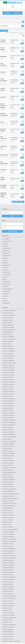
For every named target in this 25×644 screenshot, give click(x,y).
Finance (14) (5, 268)
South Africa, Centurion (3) (8, 365)
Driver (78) (5, 260)
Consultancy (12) (6, 253)
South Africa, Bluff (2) (7, 344)
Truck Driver (3, 170)
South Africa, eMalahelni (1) (9, 401)
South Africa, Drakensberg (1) (9, 382)
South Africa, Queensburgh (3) (9, 548)
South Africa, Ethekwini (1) (8, 408)
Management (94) (6, 282)
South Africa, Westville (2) (8, 632)
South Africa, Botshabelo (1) (9, 349)
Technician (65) (6, 303)
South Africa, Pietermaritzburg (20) (10, 529)
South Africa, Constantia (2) (8, 375)
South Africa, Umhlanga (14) (9, 615)
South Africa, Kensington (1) (9, 444)
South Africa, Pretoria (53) (8, 544)
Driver (2, 122)
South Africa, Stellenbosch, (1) (9, 598)
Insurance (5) (5, 277)
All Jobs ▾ (4, 31)
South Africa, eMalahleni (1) (9, 403)
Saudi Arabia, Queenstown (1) (9, 311)
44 (20, 202)
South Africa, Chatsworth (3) (9, 370)
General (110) (5, 270)
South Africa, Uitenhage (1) (8, 613)
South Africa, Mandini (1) (8, 470)
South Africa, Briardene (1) (8, 358)
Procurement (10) (6, 291)
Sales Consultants (3, 64)
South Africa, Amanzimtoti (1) (9, 315)
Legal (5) (4, 279)
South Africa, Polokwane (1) (8, 537)
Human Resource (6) (7, 275)
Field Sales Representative (4, 114)
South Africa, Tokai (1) (7, 608)
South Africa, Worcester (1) (8, 639)
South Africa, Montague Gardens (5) (10, 494)
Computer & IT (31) (7, 248)
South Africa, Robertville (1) (8, 560)
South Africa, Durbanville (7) (9, 392)
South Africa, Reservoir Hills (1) (9, 556)
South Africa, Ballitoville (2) (8, 325)
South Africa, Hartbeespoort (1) (9, 422)
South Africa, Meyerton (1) (8, 477)
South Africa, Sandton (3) (8, 575)
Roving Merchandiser (4, 80)
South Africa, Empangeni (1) (9, 406)
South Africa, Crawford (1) (8, 380)
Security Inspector (3, 49)
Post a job (7, 13)
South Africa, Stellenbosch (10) (9, 596)
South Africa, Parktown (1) (8, 518)
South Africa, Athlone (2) (8, 320)
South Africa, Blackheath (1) (9, 337)
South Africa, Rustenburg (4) (9, 572)
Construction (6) (6, 251)
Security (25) (5, 301)
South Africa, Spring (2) (8, 584)
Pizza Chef (3, 72)
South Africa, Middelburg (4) (9, 479)
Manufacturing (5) (6, 284)
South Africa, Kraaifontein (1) (9, 453)
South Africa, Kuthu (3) (7, 458)
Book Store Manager (3, 130)
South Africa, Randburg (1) (8, 553)
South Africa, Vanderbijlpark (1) (9, 625)
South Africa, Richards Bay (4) (9, 558)
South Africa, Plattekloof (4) (8, 534)
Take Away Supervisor (3, 41)
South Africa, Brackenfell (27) (9, 351)
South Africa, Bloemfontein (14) (9, 339)
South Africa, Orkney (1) (8, 508)
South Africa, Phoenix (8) (8, 527)
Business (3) (5, 246)
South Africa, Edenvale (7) (8, 396)
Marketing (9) (6, 286)
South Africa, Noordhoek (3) (9, 506)
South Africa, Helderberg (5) (9, 425)
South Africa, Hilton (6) (7, 430)
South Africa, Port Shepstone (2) (9, 541)
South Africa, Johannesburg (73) (9, 437)
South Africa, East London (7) (9, 394)
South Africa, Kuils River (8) (8, 456)
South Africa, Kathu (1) (7, 439)
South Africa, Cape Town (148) (9, 363)
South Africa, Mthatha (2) (8, 501)
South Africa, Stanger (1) (8, 594)
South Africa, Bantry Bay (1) (8, 327)
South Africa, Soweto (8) (8, 582)
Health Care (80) (6, 272)
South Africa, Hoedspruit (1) (9, 432)
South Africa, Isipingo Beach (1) (9, 434)
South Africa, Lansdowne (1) (9, 463)
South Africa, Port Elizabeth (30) (9, 539)
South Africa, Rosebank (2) (8, 570)
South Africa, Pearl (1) (7, 525)
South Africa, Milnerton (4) (8, 487)
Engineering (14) (6, 265)
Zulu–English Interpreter (4, 186)
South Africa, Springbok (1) (8, 587)
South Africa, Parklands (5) (8, 515)
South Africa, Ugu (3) (7, 610)
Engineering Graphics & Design (3, 195)
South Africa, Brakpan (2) (8, 353)
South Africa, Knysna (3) (8, 451)
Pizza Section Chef (4, 147)
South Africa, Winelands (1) (8, 634)
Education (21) (6, 263)
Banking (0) (5, 244)
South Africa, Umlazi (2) (8, 620)
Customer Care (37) (7, 256)
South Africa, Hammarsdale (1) (9, 420)
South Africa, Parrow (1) (8, 522)
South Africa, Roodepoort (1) (9, 568)
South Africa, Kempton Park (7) (9, 441)
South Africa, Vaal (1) (7, 622)
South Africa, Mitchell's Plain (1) (9, 489)
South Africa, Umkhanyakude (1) (9, 617)
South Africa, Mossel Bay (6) (8, 496)
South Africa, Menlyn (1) (8, 475)
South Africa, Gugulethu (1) (8, 418)
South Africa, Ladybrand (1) (8, 461)
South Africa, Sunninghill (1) (9, 603)
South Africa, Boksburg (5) (8, 346)
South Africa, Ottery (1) (8, 510)
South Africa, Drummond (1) (9, 384)
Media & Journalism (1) (7, 289)
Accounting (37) (6, 239)
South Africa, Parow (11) (8, 520)
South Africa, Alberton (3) (8, 313)
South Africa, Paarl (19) (8, 513)
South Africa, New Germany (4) (9, 503)
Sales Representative (4, 163)
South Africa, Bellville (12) (8, 332)
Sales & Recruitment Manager (3, 106)
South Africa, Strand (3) (8, 601)
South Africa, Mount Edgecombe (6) (10, 499)
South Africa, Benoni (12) (8, 334)
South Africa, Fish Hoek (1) (8, 411)
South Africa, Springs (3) (8, 591)
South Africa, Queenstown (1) (9, 551)
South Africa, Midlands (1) (8, 482)
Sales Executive (4, 155)
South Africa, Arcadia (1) (8, 318)
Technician (3, 97)
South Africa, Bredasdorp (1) (9, 356)
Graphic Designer (3, 178)
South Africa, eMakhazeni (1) (9, 399)
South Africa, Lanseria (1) (8, 465)
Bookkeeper (3, 56)
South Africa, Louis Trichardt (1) (9, 468)
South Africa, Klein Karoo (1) (9, 446)
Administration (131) (7, 241)
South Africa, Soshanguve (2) (9, 579)
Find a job (18, 13)
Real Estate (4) (6, 294)
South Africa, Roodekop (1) (8, 565)
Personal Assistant (3, 89)
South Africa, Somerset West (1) (9, 577)
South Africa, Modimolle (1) (8, 491)
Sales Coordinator (3, 138)
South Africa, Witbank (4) (8, 636)
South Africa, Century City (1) (9, 368)
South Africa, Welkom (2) (8, 629)
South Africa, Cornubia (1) (8, 377)
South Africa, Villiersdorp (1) (9, 627)
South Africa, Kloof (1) (7, 449)
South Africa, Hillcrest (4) (8, 427)
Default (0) (5, 258)
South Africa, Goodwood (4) (9, 415)
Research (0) (5, 296)
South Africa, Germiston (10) (9, 413)
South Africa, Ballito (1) (8, 323)
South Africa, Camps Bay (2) (8, 361)
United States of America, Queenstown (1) (12, 641)
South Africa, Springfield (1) (9, 589)
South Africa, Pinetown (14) (8, 532)
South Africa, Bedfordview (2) (9, 330)
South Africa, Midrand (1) (8, 484)
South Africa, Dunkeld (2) (8, 387)
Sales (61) (5, 298)
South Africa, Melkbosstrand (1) (9, 472)
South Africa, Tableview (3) (8, 606)
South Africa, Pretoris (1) (8, 546)
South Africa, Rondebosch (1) (9, 563)
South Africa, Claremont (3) (8, 372)
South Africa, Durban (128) (8, 389)
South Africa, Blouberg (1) (8, 342)
